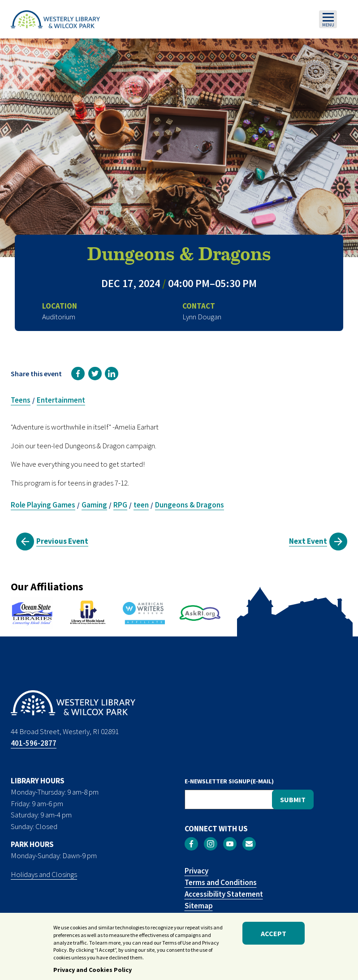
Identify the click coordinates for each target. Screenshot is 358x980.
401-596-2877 (34, 743)
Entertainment (61, 400)
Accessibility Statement (224, 894)
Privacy (196, 871)
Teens (21, 400)
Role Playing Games (43, 505)
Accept (274, 935)
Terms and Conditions (221, 882)
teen (141, 505)
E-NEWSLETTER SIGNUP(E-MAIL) (229, 781)
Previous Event (62, 541)
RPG (120, 505)
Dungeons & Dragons (190, 505)
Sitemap (199, 906)
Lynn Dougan (202, 317)
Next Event (308, 541)
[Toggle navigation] (328, 19)
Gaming (94, 505)
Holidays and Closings (44, 874)
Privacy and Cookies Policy (93, 971)
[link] (78, 374)
